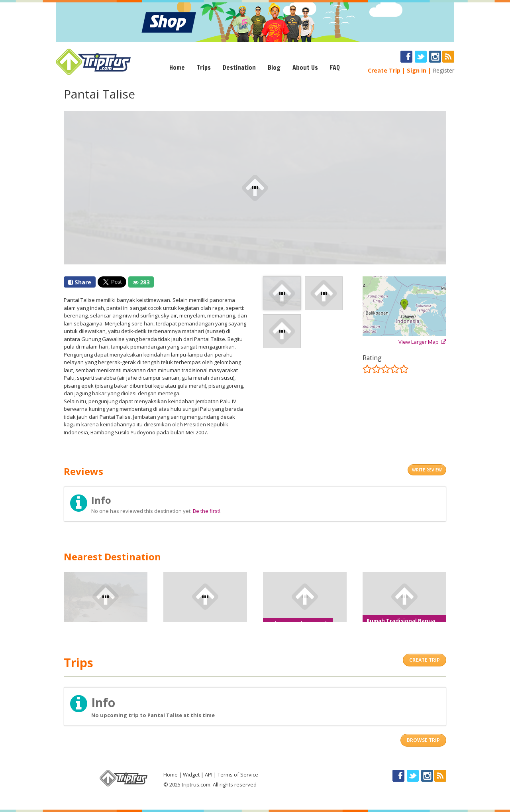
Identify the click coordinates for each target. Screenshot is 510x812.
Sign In (417, 70)
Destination (239, 67)
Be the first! (207, 511)
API (209, 775)
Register (443, 70)
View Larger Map (422, 342)
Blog (274, 67)
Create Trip (384, 70)
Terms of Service (238, 775)
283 (141, 282)
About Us (305, 67)
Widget (191, 775)
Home (177, 67)
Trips (204, 67)
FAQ (335, 67)
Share (80, 282)
